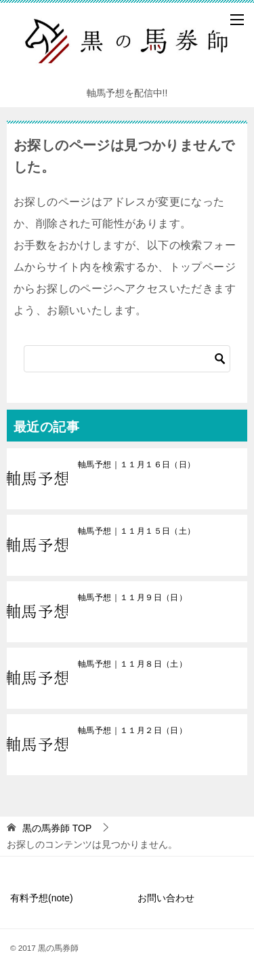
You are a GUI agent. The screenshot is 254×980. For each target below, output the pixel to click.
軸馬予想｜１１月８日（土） (132, 664)
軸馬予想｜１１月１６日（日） (137, 465)
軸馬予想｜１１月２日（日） (132, 730)
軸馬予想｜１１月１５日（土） (137, 531)
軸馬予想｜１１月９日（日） (132, 597)
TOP (57, 828)
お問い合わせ (166, 898)
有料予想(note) (42, 898)
